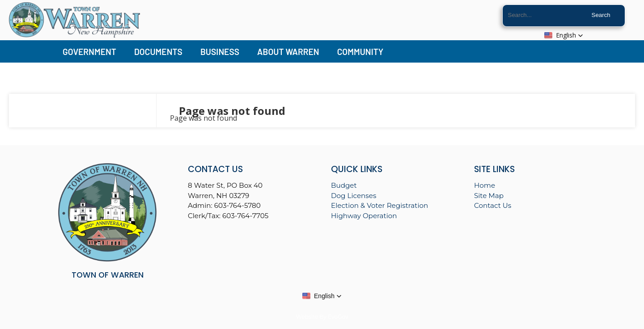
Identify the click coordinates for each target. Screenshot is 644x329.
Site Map (489, 196)
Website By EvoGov (322, 317)
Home (485, 185)
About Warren (288, 52)
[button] (564, 35)
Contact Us (493, 205)
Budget (344, 185)
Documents (158, 52)
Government (89, 52)
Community (360, 52)
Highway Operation (364, 216)
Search (601, 15)
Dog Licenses (354, 196)
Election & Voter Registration (379, 205)
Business (220, 52)
